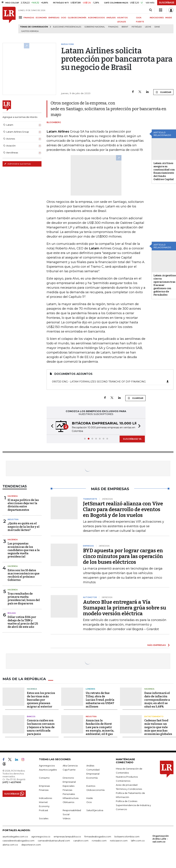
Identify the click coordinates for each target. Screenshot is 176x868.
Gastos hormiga (30, 31)
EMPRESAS (54, 18)
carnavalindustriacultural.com (54, 840)
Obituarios (68, 802)
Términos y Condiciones (129, 789)
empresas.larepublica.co (67, 836)
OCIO (64, 18)
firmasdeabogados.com (98, 836)
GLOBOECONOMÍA (77, 18)
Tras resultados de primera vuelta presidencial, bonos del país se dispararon (24, 599)
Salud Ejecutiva (95, 810)
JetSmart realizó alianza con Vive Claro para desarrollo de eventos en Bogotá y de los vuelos (123, 509)
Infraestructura (71, 798)
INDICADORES (157, 18)
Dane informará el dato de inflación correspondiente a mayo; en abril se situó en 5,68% (157, 700)
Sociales (44, 818)
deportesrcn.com (31, 844)
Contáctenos (123, 781)
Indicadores (45, 798)
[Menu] (21, 17)
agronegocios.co (41, 836)
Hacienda (13, 496)
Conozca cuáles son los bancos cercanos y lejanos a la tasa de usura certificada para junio (41, 727)
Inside (90, 798)
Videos (66, 818)
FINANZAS (29, 18)
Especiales (69, 786)
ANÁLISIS (111, 18)
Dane (157, 27)
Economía (92, 778)
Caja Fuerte (69, 769)
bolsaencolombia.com (127, 836)
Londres (90, 689)
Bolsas (12, 613)
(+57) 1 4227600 (12, 782)
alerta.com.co (10, 844)
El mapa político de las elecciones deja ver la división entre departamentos (23, 505)
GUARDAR (163, 92)
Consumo (44, 778)
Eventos (91, 786)
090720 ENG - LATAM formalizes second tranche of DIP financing (111, 382)
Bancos (31, 716)
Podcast (44, 810)
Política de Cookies (127, 801)
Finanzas (113, 27)
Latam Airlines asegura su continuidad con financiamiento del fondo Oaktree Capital (164, 171)
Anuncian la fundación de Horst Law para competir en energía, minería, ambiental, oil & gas (100, 727)
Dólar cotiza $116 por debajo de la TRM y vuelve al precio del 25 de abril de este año (23, 622)
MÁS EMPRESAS (157, 645)
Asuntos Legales (48, 769)
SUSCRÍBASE (167, 3)
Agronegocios (47, 765)
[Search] (151, 10)
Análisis (90, 765)
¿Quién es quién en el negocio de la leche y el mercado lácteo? (24, 527)
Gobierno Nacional (95, 27)
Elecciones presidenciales (67, 27)
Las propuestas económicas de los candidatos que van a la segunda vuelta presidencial (24, 550)
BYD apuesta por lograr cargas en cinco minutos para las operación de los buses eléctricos (123, 556)
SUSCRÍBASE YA (132, 439)
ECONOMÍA (41, 18)
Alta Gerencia (70, 765)
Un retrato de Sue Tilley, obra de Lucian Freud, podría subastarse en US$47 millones (100, 700)
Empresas (44, 786)
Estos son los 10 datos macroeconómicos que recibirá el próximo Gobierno (24, 575)
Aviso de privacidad (127, 785)
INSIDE (169, 18)
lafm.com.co (138, 840)
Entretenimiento (154, 716)
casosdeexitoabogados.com (18, 840)
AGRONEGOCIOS (96, 18)
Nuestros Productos (127, 777)
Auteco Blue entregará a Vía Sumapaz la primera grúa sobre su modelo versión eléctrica (125, 608)
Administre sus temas (17, 164)
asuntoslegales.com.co (15, 836)
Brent (125, 27)
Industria (13, 519)
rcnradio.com (99, 840)
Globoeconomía (95, 790)
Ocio (89, 802)
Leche (148, 27)
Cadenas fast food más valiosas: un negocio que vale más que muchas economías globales (158, 727)
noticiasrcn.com (119, 840)
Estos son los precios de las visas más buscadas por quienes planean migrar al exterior (41, 700)
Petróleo (137, 27)
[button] (51, 427)
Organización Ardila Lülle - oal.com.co (161, 839)
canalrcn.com (81, 840)
